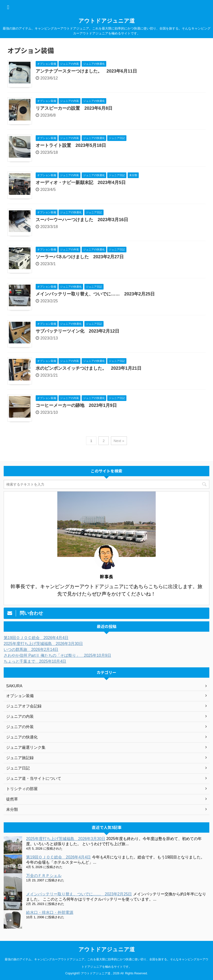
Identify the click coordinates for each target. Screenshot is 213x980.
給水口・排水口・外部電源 (50, 912)
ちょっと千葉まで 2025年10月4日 (35, 661)
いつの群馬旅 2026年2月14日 (31, 650)
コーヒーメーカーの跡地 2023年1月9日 (76, 405)
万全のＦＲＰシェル (44, 876)
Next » (119, 441)
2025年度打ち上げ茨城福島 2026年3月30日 (43, 644)
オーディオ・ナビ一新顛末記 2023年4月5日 (81, 183)
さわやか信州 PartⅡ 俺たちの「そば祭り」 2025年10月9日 (57, 655)
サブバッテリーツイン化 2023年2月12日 (77, 331)
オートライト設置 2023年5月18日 (71, 145)
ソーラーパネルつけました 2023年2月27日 (80, 257)
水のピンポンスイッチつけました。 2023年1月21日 (89, 368)
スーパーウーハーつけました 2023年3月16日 (82, 220)
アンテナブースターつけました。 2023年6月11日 (86, 71)
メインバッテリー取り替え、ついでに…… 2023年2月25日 (95, 294)
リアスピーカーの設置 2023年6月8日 (74, 108)
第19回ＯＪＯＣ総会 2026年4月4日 (36, 638)
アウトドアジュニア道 (107, 21)
